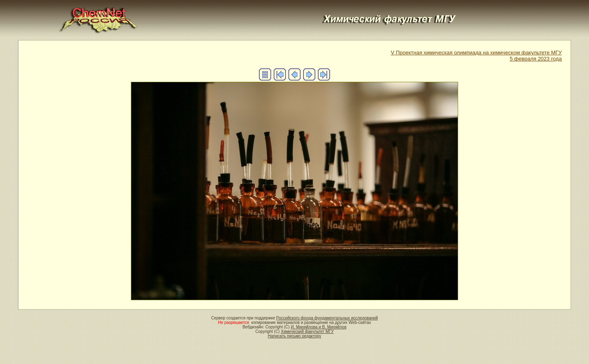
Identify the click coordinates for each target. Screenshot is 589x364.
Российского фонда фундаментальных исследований (327, 318)
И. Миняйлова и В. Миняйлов (319, 327)
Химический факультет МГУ (307, 331)
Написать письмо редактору (294, 336)
